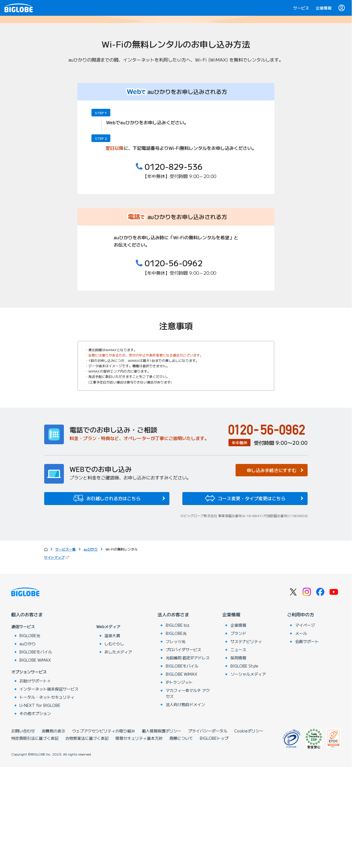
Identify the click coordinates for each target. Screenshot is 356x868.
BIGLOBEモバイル (36, 753)
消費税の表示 (53, 832)
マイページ (305, 726)
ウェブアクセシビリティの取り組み (104, 832)
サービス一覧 (66, 650)
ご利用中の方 (301, 715)
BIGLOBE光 (30, 736)
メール (301, 734)
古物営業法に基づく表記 (87, 839)
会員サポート (307, 742)
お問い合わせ (23, 832)
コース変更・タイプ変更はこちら (245, 599)
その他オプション (35, 814)
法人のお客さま (173, 715)
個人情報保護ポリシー (162, 832)
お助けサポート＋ (35, 782)
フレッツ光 (176, 742)
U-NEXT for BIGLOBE (40, 806)
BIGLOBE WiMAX (35, 761)
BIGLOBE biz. (178, 726)
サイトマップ (57, 658)
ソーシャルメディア (248, 775)
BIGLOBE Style (244, 767)
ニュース (238, 750)
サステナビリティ (246, 742)
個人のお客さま (27, 715)
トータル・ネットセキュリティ (47, 798)
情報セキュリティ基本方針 (139, 839)
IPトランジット (179, 783)
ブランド (238, 734)
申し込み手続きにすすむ (272, 571)
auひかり (91, 650)
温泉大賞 (112, 736)
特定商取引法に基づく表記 (35, 839)
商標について (181, 839)
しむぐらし (114, 745)
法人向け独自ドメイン (185, 805)
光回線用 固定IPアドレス (188, 759)
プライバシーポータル (208, 832)
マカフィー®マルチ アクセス (188, 794)
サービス (301, 8)
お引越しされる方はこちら (107, 599)
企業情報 (324, 8)
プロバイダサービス (183, 750)
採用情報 (238, 759)
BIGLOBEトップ (214, 839)
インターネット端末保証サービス (49, 790)
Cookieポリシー (249, 832)
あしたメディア (118, 753)
